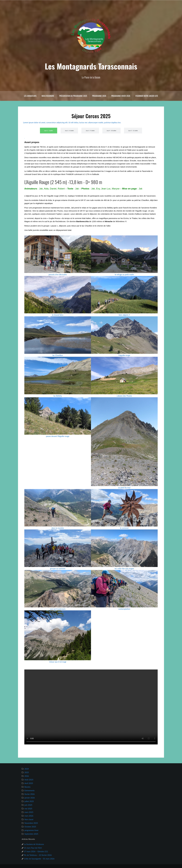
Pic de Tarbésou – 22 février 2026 (38, 855)
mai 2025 (28, 809)
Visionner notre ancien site (147, 96)
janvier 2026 (30, 798)
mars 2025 (29, 812)
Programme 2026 (99, 96)
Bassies (27, 787)
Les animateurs (30, 96)
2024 (27, 769)
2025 (27, 772)
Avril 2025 (29, 783)
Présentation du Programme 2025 (73, 96)
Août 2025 (29, 780)
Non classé (29, 819)
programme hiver (31, 830)
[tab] (49, 131)
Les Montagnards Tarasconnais (91, 66)
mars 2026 (29, 816)
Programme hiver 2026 (121, 96)
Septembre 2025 (31, 834)
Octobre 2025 (30, 827)
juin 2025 (28, 805)
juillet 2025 (29, 801)
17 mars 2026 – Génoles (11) (36, 851)
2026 (27, 776)
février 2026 (30, 794)
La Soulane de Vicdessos (34, 844)
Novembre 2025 (31, 823)
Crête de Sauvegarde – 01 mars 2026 (39, 859)
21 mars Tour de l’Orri (33, 848)
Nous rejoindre (48, 96)
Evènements (29, 790)
